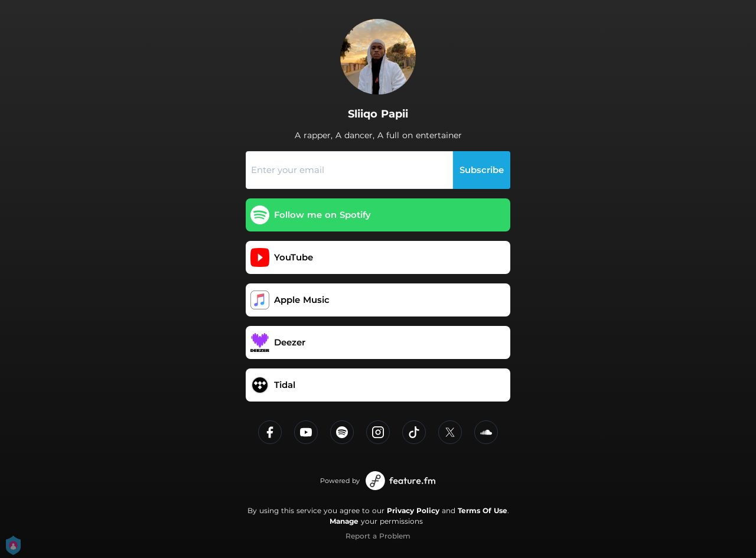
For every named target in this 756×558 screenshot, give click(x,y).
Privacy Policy (413, 510)
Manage (344, 521)
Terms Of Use (483, 510)
